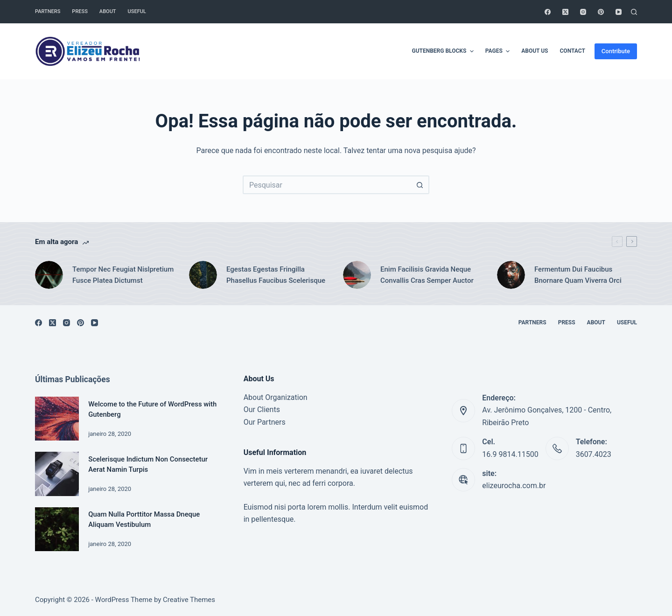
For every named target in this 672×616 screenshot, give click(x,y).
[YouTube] (619, 12)
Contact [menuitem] (573, 51)
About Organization (276, 397)
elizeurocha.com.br (514, 486)
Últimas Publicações (73, 379)
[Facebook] (548, 12)
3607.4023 (594, 454)
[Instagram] (583, 12)
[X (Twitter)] (565, 12)
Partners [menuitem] (48, 11)
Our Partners (265, 422)
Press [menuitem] (80, 11)
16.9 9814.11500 (510, 454)
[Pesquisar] (634, 12)
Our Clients (262, 409)
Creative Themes (189, 600)
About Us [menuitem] (535, 51)
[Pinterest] (601, 12)
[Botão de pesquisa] (420, 185)
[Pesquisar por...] (327, 185)
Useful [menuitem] (137, 11)
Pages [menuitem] (499, 51)
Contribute (616, 51)
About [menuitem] (108, 11)
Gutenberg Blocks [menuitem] (444, 51)
